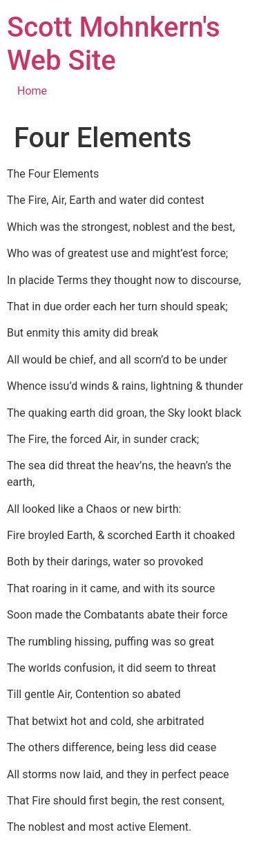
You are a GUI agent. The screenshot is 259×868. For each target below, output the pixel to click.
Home (32, 91)
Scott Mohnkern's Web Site (114, 44)
